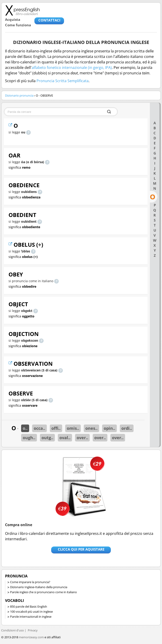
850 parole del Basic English (29, 606)
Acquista (13, 19)
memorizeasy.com (31, 637)
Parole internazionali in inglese (31, 617)
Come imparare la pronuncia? (30, 582)
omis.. (73, 428)
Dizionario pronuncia (19, 95)
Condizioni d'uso (13, 630)
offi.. (56, 428)
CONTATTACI (49, 20)
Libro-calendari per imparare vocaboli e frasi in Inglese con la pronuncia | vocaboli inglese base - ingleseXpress (22, 10)
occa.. (39, 428)
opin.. (109, 428)
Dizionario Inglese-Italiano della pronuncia (39, 587)
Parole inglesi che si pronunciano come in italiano (43, 592)
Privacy (33, 630)
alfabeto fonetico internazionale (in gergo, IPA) (72, 68)
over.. (82, 438)
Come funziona (18, 25)
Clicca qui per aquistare (81, 549)
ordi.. (127, 428)
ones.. (91, 428)
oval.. (65, 438)
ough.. (29, 438)
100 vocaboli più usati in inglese (31, 612)
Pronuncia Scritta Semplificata (63, 81)
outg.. (47, 438)
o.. (25, 428)
